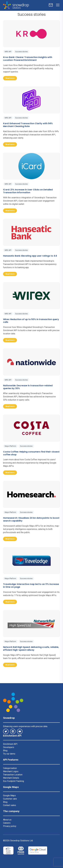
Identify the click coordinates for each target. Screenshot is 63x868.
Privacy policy (10, 826)
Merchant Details (11, 778)
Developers (9, 747)
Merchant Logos (11, 771)
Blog (5, 751)
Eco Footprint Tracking (13, 781)
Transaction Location (13, 775)
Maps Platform (10, 446)
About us (7, 820)
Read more (10, 78)
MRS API (8, 52)
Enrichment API (10, 744)
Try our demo (9, 754)
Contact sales (10, 805)
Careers (7, 823)
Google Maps (9, 796)
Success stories (21, 52)
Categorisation (10, 768)
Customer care (10, 799)
